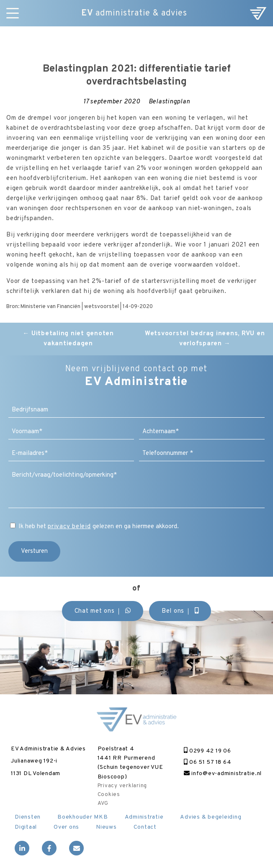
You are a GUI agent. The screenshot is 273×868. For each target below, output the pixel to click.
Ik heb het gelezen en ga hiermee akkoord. (99, 527)
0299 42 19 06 (207, 751)
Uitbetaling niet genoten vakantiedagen (68, 339)
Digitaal (26, 827)
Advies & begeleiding (211, 817)
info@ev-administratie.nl (223, 774)
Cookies (109, 795)
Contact (145, 827)
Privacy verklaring (122, 786)
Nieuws (106, 827)
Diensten (28, 817)
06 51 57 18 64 (207, 762)
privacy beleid (69, 527)
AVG (103, 804)
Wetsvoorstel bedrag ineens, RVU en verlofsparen (205, 339)
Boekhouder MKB (83, 817)
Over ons (66, 827)
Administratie (144, 817)
